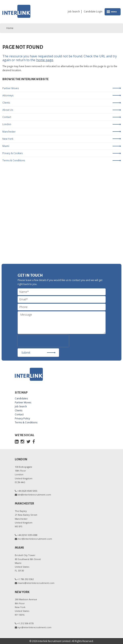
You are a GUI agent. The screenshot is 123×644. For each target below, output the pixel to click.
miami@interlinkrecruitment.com (36, 583)
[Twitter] (28, 441)
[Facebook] (34, 441)
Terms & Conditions (14, 160)
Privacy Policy (22, 419)
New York (8, 139)
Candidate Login (93, 12)
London (7, 124)
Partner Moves (11, 88)
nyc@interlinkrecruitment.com (34, 627)
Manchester (9, 132)
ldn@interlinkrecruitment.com (34, 495)
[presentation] (43, 341)
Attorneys (8, 95)
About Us (8, 110)
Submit (26, 352)
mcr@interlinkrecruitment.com (35, 539)
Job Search (74, 12)
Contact (7, 117)
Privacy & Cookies (12, 153)
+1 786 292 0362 (25, 579)
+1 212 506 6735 (25, 623)
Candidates (21, 399)
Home (10, 28)
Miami (6, 146)
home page (45, 60)
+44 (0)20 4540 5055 (27, 491)
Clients (6, 103)
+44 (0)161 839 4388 (27, 535)
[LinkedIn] (17, 441)
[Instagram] (22, 441)
